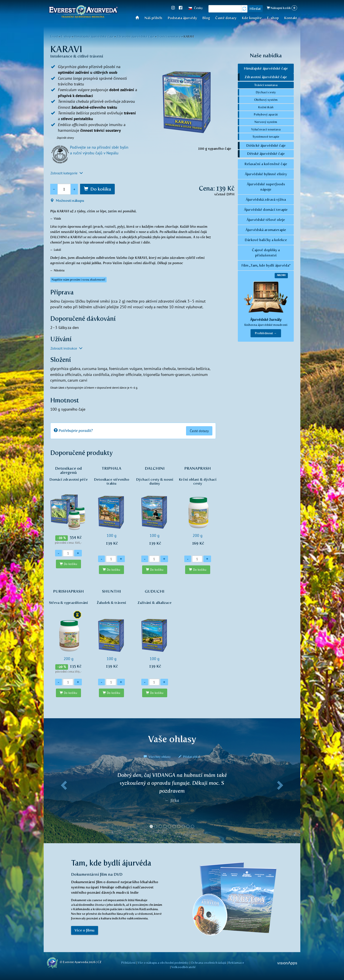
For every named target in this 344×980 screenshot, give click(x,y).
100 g (111, 508)
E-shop (273, 18)
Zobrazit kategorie (67, 173)
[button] (63, 802)
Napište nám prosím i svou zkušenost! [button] (78, 280)
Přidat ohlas (189, 757)
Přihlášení (128, 963)
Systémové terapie (266, 137)
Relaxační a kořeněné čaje (266, 164)
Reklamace (236, 963)
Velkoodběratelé (184, 967)
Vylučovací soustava (266, 129)
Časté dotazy (226, 18)
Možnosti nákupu (67, 201)
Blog (206, 18)
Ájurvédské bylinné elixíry (266, 174)
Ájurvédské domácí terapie (266, 210)
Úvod (139, 17)
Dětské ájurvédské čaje (266, 154)
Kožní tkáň (266, 107)
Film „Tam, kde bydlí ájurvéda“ (266, 265)
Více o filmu (85, 930)
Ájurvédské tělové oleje (266, 220)
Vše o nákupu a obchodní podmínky (163, 963)
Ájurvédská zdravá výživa (266, 199)
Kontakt (291, 18)
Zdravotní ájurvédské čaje (135, 36)
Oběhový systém (266, 100)
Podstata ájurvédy (182, 18)
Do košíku (101, 189)
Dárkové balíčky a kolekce (266, 240)
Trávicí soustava (169, 36)
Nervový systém (266, 122)
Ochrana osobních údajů (209, 963)
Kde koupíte (252, 18)
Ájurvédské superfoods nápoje (266, 187)
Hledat (255, 9)
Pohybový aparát (266, 114)
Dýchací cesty (266, 92)
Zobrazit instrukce (66, 348)
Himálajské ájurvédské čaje (94, 36)
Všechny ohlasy (158, 757)
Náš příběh (153, 18)
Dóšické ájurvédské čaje (266, 145)
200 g (198, 508)
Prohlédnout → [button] (266, 333)
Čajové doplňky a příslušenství (266, 253)
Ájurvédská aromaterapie (266, 230)
